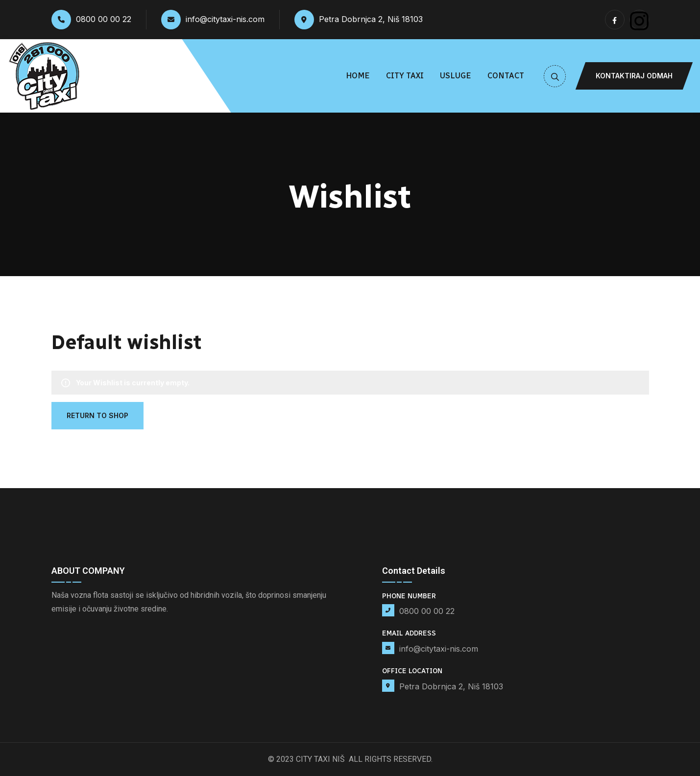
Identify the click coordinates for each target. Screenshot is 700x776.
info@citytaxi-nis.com (213, 20)
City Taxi (405, 76)
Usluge (456, 76)
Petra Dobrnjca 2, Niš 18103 (359, 20)
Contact (506, 76)
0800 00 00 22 (91, 20)
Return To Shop (97, 415)
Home (358, 76)
